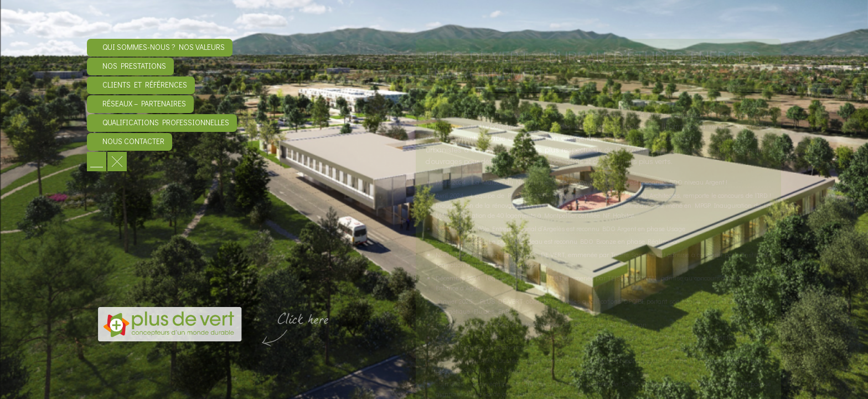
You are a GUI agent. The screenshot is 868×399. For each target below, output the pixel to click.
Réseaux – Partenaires (144, 103)
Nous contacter (133, 141)
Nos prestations (134, 66)
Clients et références (145, 85)
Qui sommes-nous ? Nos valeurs (164, 47)
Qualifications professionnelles (166, 122)
